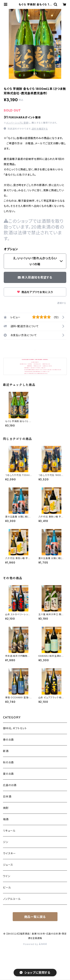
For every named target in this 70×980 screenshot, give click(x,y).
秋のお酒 (8, 762)
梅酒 (6, 819)
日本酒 (7, 796)
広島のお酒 (10, 785)
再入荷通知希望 (42, 975)
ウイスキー (9, 853)
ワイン (7, 876)
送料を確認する (40, 129)
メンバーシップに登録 (17, 123)
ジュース (8, 865)
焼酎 (6, 808)
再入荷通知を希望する (35, 277)
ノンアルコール (12, 899)
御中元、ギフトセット (15, 728)
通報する (62, 303)
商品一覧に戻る (35, 917)
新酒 (6, 751)
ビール (7, 887)
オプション (11, 249)
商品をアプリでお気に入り (35, 292)
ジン (6, 842)
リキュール (9, 831)
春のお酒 (8, 740)
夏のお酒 (8, 774)
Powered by (35, 944)
